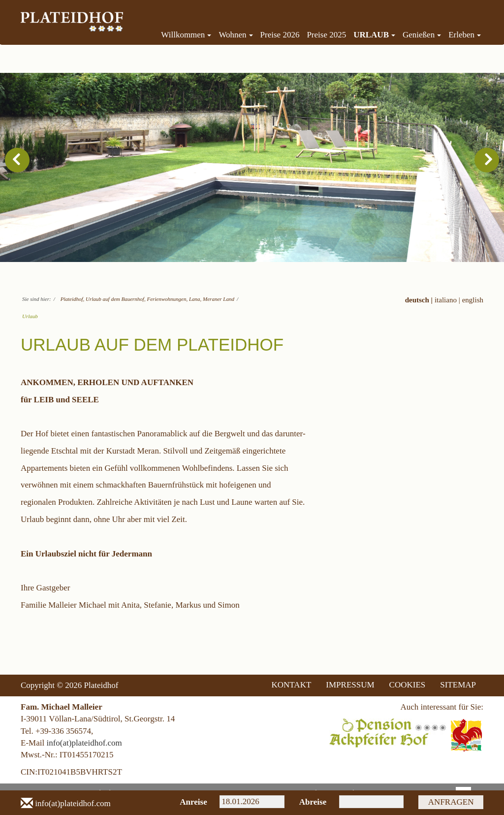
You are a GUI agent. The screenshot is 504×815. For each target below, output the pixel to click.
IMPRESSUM (350, 685)
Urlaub (30, 316)
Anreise (192, 802)
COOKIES (408, 685)
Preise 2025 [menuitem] (326, 35)
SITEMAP (458, 685)
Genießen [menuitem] (422, 35)
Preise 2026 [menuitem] (280, 35)
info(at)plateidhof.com (84, 743)
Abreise (312, 802)
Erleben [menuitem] (465, 35)
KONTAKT (292, 685)
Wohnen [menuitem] (236, 35)
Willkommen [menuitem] (186, 35)
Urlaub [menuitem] (374, 35)
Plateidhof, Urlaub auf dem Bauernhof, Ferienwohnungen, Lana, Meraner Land (147, 299)
